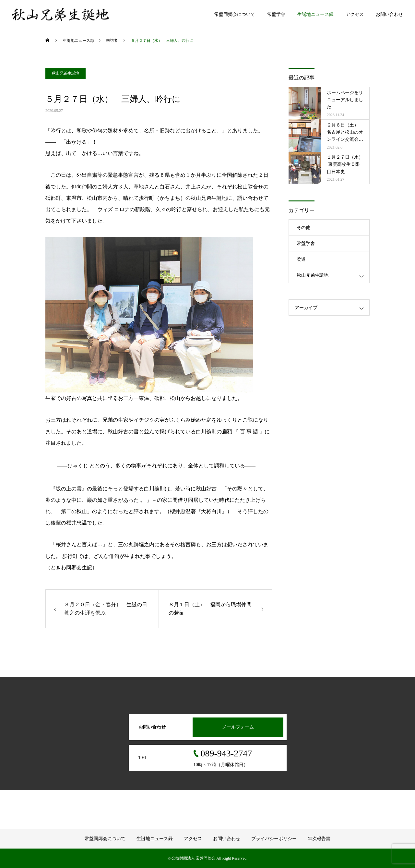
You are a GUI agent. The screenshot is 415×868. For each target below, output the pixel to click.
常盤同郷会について (235, 14)
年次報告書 (319, 839)
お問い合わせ (389, 14)
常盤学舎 (276, 14)
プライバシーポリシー (274, 839)
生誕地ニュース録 (315, 14)
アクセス (355, 14)
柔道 (301, 259)
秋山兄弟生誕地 (65, 73)
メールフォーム (238, 727)
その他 (303, 228)
